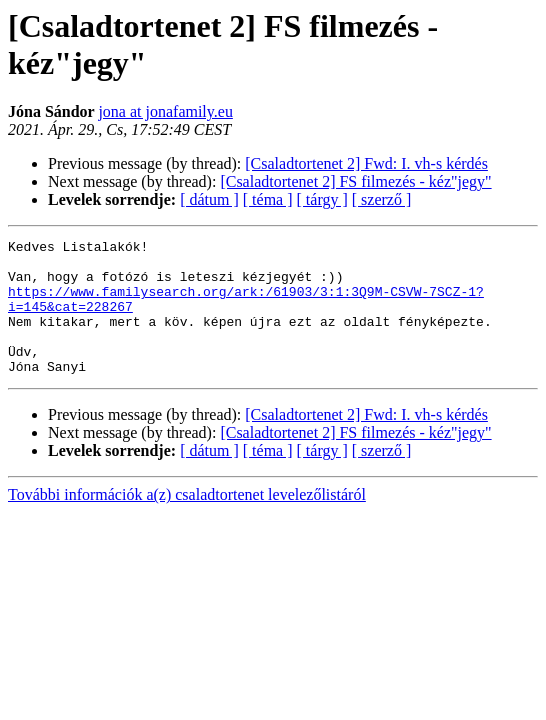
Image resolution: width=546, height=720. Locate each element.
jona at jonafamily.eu (165, 111)
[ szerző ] (382, 199)
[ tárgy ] (322, 199)
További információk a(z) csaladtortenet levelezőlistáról (187, 521)
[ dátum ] (209, 199)
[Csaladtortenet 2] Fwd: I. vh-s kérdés (366, 163)
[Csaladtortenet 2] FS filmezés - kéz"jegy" (355, 181)
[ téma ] (268, 199)
